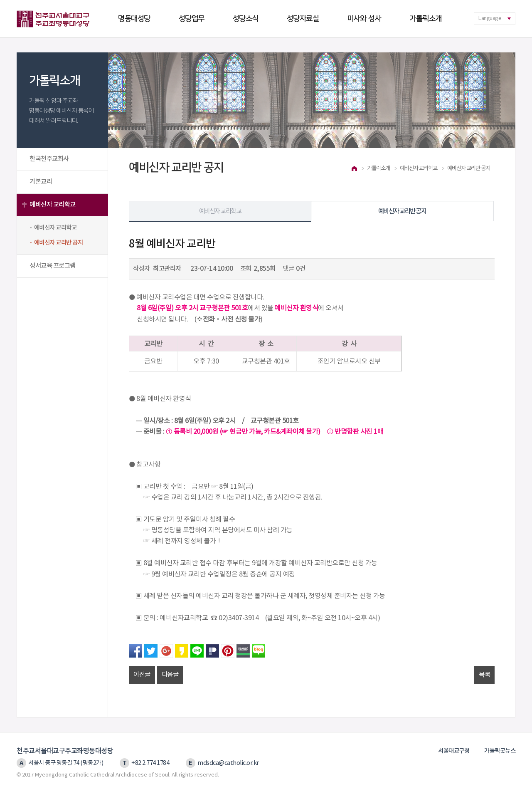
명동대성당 (134, 19)
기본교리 (41, 182)
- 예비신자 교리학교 (53, 228)
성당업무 (192, 19)
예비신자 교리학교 (53, 205)
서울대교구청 (454, 751)
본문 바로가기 (0, 0)
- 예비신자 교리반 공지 (56, 243)
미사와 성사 (364, 19)
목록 (484, 675)
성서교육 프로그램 (53, 266)
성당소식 (246, 19)
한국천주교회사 (49, 159)
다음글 (170, 675)
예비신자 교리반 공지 (402, 211)
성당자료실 (303, 19)
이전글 (142, 675)
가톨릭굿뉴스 (500, 751)
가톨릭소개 (426, 19)
